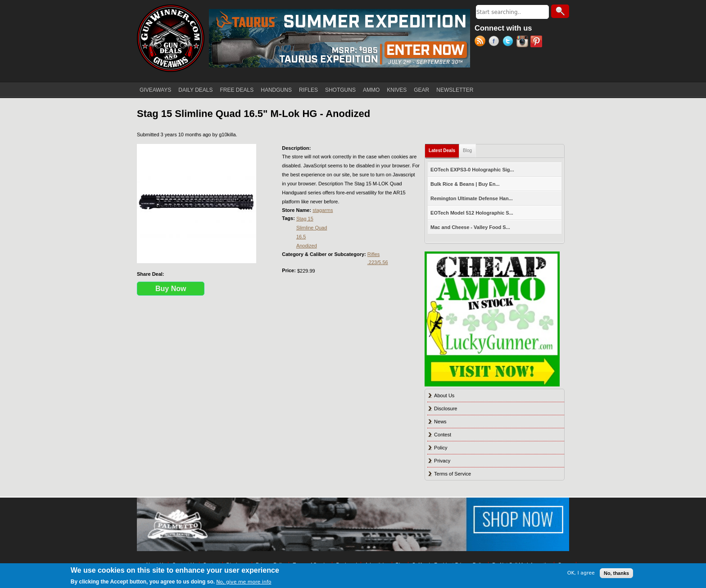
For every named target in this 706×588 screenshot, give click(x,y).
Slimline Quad (312, 228)
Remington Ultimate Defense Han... (472, 198)
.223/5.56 (378, 262)
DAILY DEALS (195, 90)
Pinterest (537, 42)
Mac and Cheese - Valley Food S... (470, 227)
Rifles (374, 254)
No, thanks (616, 573)
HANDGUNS (276, 90)
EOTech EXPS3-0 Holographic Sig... (472, 170)
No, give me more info (244, 582)
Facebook (496, 42)
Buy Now (171, 289)
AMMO (371, 90)
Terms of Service (453, 474)
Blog (467, 150)
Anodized (307, 246)
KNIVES (397, 90)
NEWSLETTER (455, 90)
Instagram (523, 42)
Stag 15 (305, 219)
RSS (482, 42)
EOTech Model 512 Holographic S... (472, 213)
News (440, 422)
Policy (441, 448)
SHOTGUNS (340, 90)
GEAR (421, 90)
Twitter (509, 42)
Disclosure (446, 408)
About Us (444, 395)
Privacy (442, 461)
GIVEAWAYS (155, 90)
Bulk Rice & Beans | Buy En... (465, 184)
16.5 (301, 237)
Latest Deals (444, 149)
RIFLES (308, 90)
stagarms (323, 210)
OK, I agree (581, 573)
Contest (443, 435)
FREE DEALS (237, 90)
